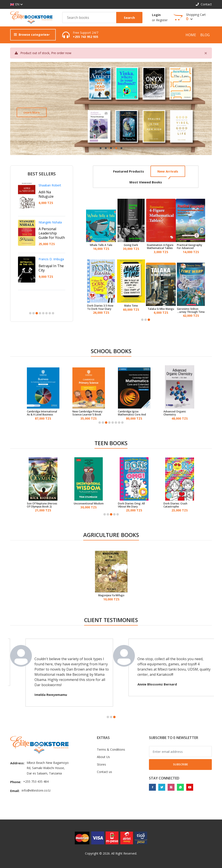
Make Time (131, 306)
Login (156, 15)
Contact (204, 4)
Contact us (104, 772)
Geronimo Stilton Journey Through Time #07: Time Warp (191, 311)
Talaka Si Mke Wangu (161, 309)
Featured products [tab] (129, 171)
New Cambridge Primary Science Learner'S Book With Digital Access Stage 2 (88, 413)
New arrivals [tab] (168, 171)
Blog (205, 35)
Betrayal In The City (51, 268)
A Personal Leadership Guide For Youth (52, 233)
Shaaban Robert (50, 185)
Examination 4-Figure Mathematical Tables (160, 247)
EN (15, 4)
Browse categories (31, 35)
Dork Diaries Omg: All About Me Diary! (131, 505)
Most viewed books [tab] (146, 182)
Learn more (32, 112)
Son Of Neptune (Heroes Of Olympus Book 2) (42, 505)
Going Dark (131, 245)
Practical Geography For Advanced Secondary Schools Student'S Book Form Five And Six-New (190, 247)
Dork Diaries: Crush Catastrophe (175, 505)
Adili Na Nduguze (46, 194)
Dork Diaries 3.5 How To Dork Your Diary (100, 307)
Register (162, 20)
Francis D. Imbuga (51, 259)
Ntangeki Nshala (50, 222)
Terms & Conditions (111, 749)
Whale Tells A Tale (101, 245)
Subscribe (180, 764)
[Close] (206, 53)
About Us (103, 757)
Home (191, 35)
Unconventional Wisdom (89, 504)
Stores (101, 764)
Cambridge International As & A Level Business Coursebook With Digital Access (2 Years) (42, 413)
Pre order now (61, 53)
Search (129, 18)
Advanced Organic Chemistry (175, 413)
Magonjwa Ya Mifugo (111, 595)
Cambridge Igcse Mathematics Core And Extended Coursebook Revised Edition (132, 413)
